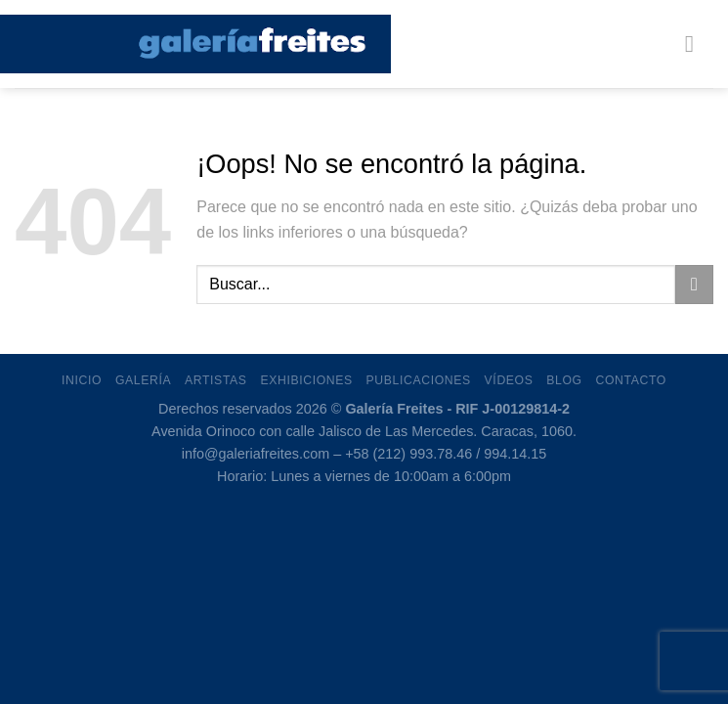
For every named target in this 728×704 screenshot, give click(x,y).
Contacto (631, 380)
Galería (143, 380)
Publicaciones (419, 380)
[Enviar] (694, 284)
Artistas (216, 380)
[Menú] (697, 44)
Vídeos (509, 380)
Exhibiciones (306, 380)
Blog (564, 380)
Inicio (82, 380)
